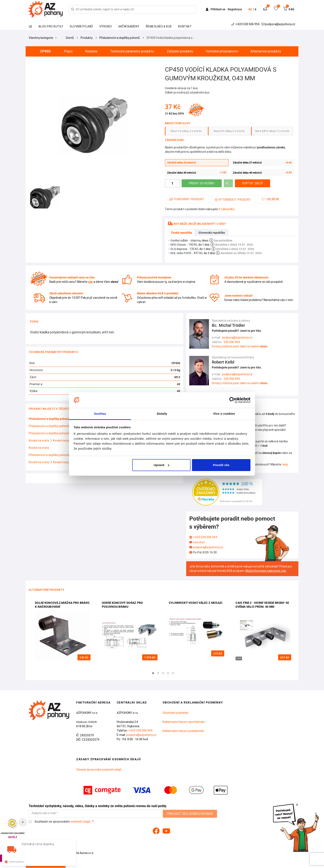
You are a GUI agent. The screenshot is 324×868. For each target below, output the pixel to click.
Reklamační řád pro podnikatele (183, 731)
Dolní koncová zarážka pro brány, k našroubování (62, 605)
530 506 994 (232, 342)
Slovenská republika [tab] (212, 233)
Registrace (235, 9)
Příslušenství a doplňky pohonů (120, 38)
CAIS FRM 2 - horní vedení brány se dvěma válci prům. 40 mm (262, 605)
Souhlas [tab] (100, 414)
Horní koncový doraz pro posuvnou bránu (122, 605)
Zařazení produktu (180, 51)
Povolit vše (221, 465)
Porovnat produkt (187, 199)
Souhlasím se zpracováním (60, 822)
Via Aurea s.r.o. (82, 853)
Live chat (199, 542)
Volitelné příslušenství (222, 51)
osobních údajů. (81, 822)
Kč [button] (250, 9)
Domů (70, 38)
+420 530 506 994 (246, 24)
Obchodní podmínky (176, 713)
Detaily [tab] (162, 414)
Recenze (91, 51)
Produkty (87, 38)
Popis (68, 51)
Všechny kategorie (43, 38)
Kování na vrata (39, 441)
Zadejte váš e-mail (44, 813)
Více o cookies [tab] (224, 414)
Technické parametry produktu (132, 51)
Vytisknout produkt (233, 200)
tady (285, 464)
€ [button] (256, 9)
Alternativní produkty (266, 51)
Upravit (162, 465)
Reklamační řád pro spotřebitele (184, 722)
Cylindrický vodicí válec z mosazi (196, 603)
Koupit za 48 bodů (230, 183)
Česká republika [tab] (182, 233)
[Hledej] (73, 9)
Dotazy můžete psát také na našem (240, 346)
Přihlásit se (216, 9)
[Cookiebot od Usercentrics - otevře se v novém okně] (232, 400)
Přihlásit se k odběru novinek (190, 814)
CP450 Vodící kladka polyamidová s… (170, 38)
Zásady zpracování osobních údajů (99, 770)
